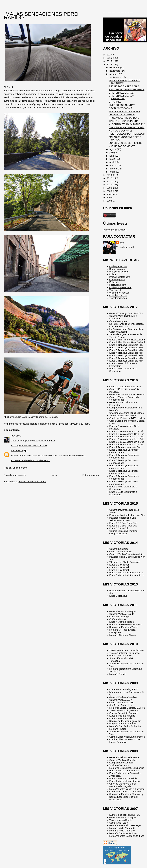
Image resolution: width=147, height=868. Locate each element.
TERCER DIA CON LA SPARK (125, 111)
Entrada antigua (91, 475)
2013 (110, 175)
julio (112, 152)
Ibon (13, 436)
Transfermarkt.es (118, 298)
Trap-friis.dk (115, 290)
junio (112, 156)
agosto (113, 149)
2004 (110, 201)
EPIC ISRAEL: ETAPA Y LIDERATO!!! (121, 97)
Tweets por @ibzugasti (115, 230)
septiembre (116, 77)
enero (113, 172)
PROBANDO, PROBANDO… (124, 118)
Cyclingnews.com (118, 266)
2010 (110, 185)
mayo (113, 159)
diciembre (115, 67)
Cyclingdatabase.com (120, 287)
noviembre (115, 71)
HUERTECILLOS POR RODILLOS (127, 134)
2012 (110, 178)
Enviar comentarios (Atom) (32, 481)
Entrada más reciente (15, 475)
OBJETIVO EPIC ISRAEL (122, 115)
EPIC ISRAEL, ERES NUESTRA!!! (127, 89)
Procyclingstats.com (120, 277)
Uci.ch (113, 274)
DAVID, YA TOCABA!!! (120, 108)
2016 (110, 58)
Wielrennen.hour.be (119, 293)
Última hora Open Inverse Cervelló (127, 127)
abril (112, 162)
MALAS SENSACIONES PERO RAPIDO (41, 16)
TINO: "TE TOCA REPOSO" (123, 121)
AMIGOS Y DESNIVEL (121, 131)
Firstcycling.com (118, 285)
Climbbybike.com (118, 295)
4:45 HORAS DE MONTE (122, 146)
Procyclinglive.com (119, 272)
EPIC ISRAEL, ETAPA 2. (122, 93)
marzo (113, 165)
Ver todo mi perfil (125, 247)
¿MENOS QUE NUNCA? (122, 105)
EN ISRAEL (115, 102)
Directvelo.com (117, 269)
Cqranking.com (117, 279)
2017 (110, 55)
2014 (110, 64)
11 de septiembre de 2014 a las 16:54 (30, 460)
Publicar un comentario (16, 468)
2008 (110, 191)
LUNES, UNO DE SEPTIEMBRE (126, 143)
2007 (110, 194)
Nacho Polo (17, 450)
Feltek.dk (114, 282)
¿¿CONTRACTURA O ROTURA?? (127, 124)
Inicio (54, 475)
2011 (110, 181)
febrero (113, 169)
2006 (110, 197)
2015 (110, 61)
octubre (114, 74)
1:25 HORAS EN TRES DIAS (124, 86)
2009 (110, 188)
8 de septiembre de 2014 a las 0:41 (29, 446)
